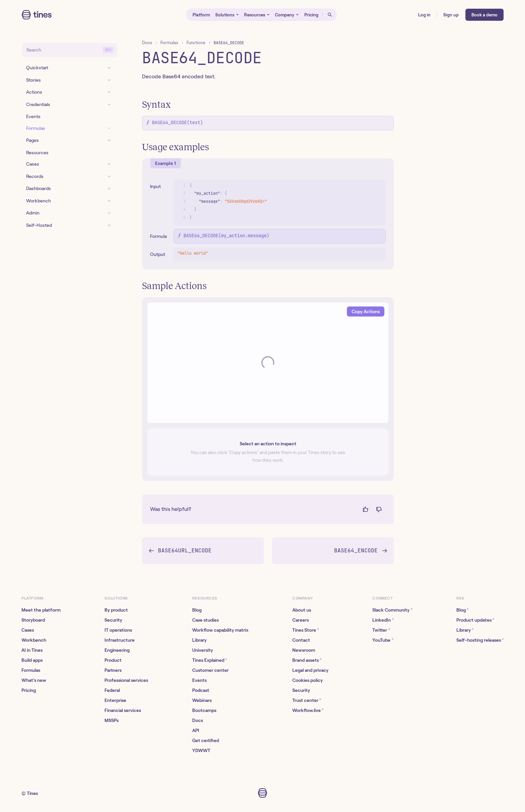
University (203, 650)
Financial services (123, 710)
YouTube (383, 640)
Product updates (475, 620)
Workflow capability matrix (220, 630)
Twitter (381, 630)
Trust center (307, 700)
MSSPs (111, 720)
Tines (32, 793)
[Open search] (330, 15)
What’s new (34, 680)
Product (113, 660)
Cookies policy (308, 680)
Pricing (29, 690)
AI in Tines (32, 650)
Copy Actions (366, 311)
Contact (301, 640)
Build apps (32, 660)
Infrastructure (120, 640)
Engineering (117, 650)
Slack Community (392, 610)
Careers (301, 620)
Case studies (205, 620)
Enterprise (115, 700)
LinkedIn (383, 620)
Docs (147, 43)
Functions (196, 43)
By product (116, 610)
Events (199, 680)
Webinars (202, 700)
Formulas (169, 43)
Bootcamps (204, 710)
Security (113, 620)
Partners (113, 670)
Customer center (210, 670)
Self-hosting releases (480, 640)
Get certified (206, 740)
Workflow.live (308, 710)
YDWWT (201, 750)
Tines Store (306, 630)
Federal (112, 690)
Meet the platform (41, 610)
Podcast (201, 690)
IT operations (118, 630)
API (196, 730)
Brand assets (307, 660)
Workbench (34, 640)
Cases (28, 630)
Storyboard (33, 620)
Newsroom (304, 650)
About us (302, 610)
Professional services (126, 680)
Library (199, 640)
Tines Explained (210, 660)
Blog (197, 610)
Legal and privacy (310, 670)
